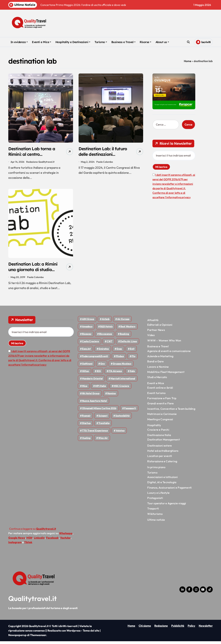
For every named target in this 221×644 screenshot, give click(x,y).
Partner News (156, 333)
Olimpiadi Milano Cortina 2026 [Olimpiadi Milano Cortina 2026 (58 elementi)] (99, 411)
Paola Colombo (105, 163)
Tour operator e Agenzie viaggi (167, 506)
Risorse (145, 42)
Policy (191, 628)
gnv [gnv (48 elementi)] (103, 366)
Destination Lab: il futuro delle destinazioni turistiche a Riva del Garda (103, 158)
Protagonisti (155, 501)
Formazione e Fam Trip (162, 401)
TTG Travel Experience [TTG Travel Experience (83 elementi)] (95, 433)
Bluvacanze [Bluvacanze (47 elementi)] (106, 337)
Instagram (15, 545)
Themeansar (38, 638)
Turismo (101, 42)
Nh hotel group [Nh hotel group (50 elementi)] (91, 396)
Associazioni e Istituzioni (162, 480)
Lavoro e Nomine (158, 369)
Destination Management (163, 442)
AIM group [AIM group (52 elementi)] (88, 322)
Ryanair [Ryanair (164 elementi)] (86, 418)
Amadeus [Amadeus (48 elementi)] (87, 329)
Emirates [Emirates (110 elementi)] (104, 351)
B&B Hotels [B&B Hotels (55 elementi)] (106, 329)
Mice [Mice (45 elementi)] (85, 389)
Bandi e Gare (155, 364)
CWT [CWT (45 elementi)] (110, 344)
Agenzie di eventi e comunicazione (169, 354)
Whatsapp (66, 536)
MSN (29, 540)
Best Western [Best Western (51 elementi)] (128, 329)
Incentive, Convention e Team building (171, 411)
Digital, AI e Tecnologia (162, 485)
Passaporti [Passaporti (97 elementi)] (130, 411)
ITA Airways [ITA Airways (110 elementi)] (115, 374)
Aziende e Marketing (160, 359)
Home (188, 61)
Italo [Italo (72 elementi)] (132, 374)
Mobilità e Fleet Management (166, 375)
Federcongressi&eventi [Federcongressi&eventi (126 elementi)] (95, 359)
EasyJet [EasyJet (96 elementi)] (86, 351)
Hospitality (154, 428)
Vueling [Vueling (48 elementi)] (86, 441)
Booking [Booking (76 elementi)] (124, 337)
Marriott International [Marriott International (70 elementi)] (123, 381)
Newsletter (206, 628)
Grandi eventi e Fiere (160, 406)
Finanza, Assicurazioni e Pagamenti (169, 490)
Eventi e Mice (42, 42)
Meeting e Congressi (160, 422)
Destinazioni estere (160, 448)
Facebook (52, 540)
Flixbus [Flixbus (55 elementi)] (120, 359)
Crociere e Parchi (158, 432)
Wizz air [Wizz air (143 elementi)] (103, 441)
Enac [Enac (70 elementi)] (119, 351)
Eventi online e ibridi (160, 390)
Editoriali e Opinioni (160, 327)
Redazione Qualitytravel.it (41, 163)
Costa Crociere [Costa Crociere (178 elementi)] (90, 344)
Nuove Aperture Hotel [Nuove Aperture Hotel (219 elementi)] (94, 404)
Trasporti (153, 511)
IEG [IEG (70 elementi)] (99, 374)
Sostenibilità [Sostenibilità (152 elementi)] (122, 418)
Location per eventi (160, 459)
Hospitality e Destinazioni (73, 42)
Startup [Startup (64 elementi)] (86, 426)
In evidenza (19, 42)
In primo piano (156, 470)
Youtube (65, 540)
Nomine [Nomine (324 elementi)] (112, 396)
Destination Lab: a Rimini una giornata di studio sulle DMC (33, 272)
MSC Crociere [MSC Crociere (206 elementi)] (121, 389)
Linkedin (39, 540)
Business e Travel (123, 42)
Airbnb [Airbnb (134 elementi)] (106, 322)
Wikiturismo (155, 516)
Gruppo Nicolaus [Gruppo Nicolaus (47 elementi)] (122, 366)
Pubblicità (178, 628)
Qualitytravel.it (33, 601)
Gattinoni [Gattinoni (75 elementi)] (87, 366)
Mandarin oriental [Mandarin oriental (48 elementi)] (92, 381)
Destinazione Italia (159, 438)
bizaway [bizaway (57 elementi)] (87, 337)
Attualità (153, 323)
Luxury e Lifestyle (158, 495)
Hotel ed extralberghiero (163, 453)
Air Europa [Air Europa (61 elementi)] (123, 322)
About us (162, 42)
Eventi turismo (156, 396)
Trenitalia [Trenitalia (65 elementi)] (104, 426)
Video (151, 338)
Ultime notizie (156, 522)
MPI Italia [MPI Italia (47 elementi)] (100, 389)
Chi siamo (145, 628)
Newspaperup (17, 638)
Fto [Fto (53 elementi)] (133, 359)
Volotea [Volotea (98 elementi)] (120, 433)
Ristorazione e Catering (162, 464)
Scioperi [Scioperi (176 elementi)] (103, 418)
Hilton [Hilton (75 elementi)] (85, 374)
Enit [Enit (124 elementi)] (132, 351)
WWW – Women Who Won (164, 343)
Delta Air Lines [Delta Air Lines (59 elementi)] (129, 344)
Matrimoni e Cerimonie (162, 417)
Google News (17, 540)
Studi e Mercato (157, 380)
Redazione (161, 628)
